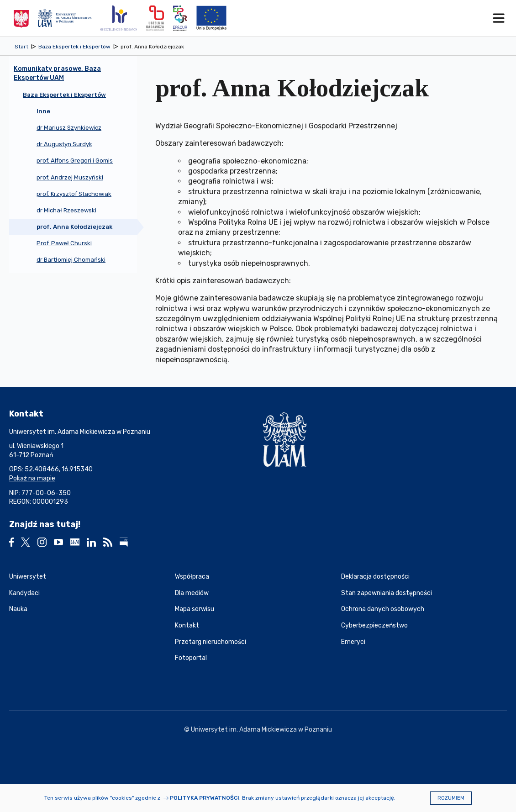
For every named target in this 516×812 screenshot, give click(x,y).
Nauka (18, 609)
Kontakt (187, 625)
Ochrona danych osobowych (383, 609)
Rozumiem (451, 798)
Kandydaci (24, 593)
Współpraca (192, 577)
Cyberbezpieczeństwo (374, 625)
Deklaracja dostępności (375, 577)
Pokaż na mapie (32, 478)
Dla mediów (192, 593)
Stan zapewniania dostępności (387, 593)
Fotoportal (191, 658)
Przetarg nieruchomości (211, 642)
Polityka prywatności (205, 798)
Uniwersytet (28, 577)
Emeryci (353, 642)
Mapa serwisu (195, 609)
